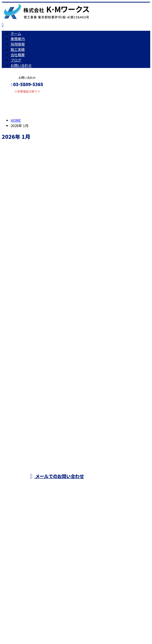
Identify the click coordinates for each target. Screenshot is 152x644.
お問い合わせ (21, 65)
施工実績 (18, 49)
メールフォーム (17, 96)
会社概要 (18, 55)
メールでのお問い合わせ (57, 476)
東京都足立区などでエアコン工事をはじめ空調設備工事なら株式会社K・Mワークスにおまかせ (109, 455)
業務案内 (18, 39)
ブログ (16, 60)
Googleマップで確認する (23, 540)
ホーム (16, 33)
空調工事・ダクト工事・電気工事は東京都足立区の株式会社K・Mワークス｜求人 (66, 566)
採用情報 (18, 44)
